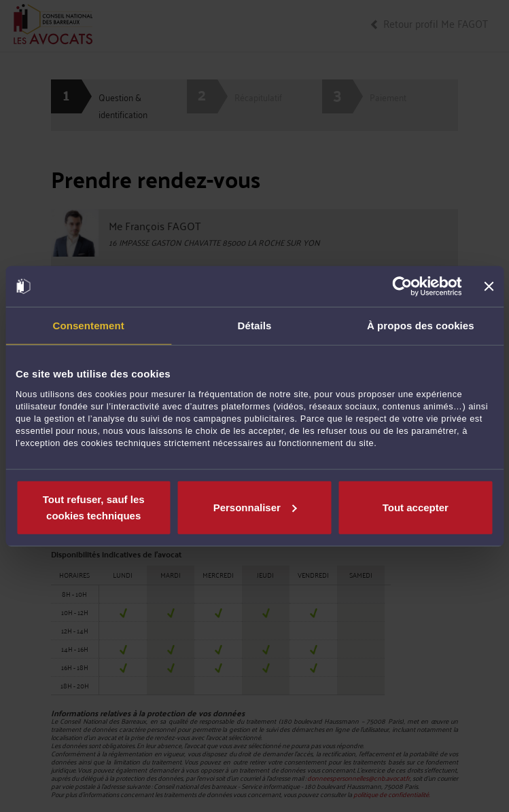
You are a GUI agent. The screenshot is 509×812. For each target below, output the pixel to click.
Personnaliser (255, 507)
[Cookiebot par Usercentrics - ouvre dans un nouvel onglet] (403, 287)
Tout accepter (416, 507)
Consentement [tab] (88, 326)
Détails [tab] (255, 326)
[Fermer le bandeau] (489, 287)
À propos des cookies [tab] (421, 326)
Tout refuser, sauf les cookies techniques (94, 507)
